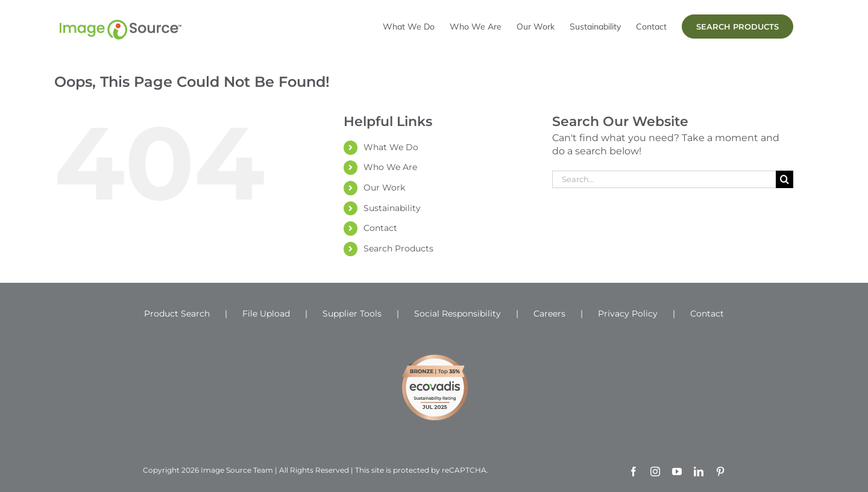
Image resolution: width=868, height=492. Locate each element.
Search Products (398, 248)
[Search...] (664, 179)
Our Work (384, 188)
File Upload (266, 314)
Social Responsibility (458, 314)
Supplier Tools (352, 314)
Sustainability (392, 208)
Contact (380, 228)
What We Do (391, 147)
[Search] (785, 179)
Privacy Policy (628, 314)
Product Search (177, 314)
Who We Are (390, 167)
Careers (549, 314)
